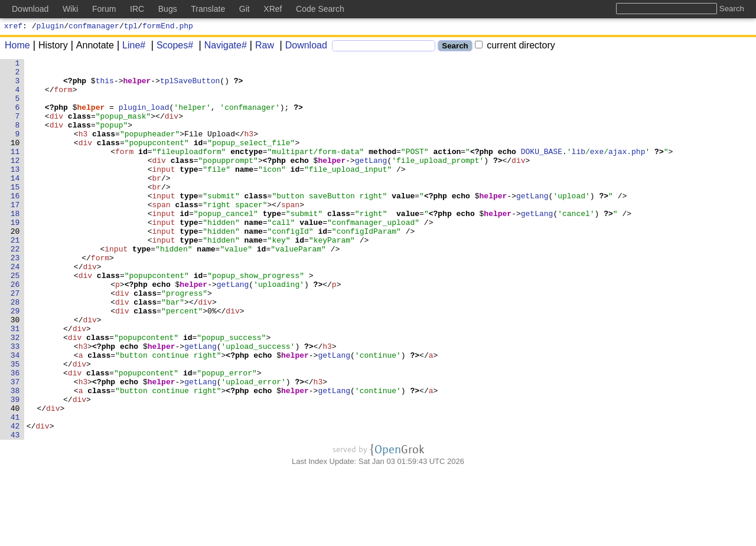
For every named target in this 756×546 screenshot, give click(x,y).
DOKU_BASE (542, 171)
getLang (371, 181)
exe (597, 171)
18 (15, 245)
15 (15, 213)
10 (15, 160)
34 (15, 415)
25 (15, 319)
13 (15, 192)
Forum (104, 9)
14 (15, 202)
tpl (131, 27)
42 (15, 500)
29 (15, 362)
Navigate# (221, 47)
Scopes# (171, 47)
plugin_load (144, 117)
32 (15, 394)
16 (15, 224)
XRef (273, 9)
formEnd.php (168, 27)
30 (15, 372)
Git (245, 9)
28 (15, 351)
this (105, 86)
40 (15, 479)
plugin (50, 27)
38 (15, 457)
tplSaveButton (190, 86)
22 (15, 287)
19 (15, 256)
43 (15, 511)
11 (15, 171)
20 (15, 266)
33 (15, 404)
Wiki (70, 9)
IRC (137, 9)
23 (15, 298)
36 (15, 436)
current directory (515, 47)
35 (15, 426)
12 (15, 181)
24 (15, 309)
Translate (208, 9)
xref (13, 27)
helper (137, 86)
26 (15, 330)
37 (15, 447)
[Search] (384, 48)
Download (302, 47)
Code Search (320, 9)
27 (15, 341)
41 (15, 489)
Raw (260, 47)
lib (578, 171)
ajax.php (627, 171)
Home (17, 47)
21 (15, 277)
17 (15, 234)
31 (15, 383)
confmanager (94, 27)
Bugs (168, 9)
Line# (130, 47)
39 (15, 468)
